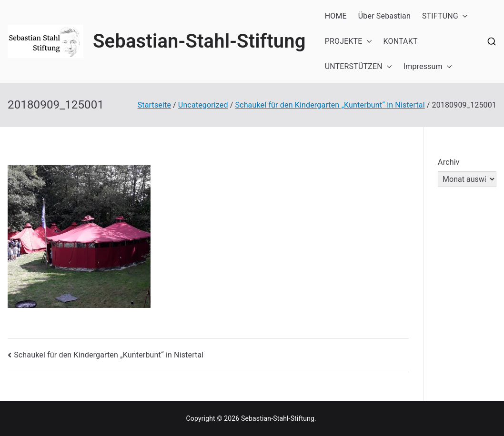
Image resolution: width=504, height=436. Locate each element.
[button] (463, 16)
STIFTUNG (445, 16)
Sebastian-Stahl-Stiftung (199, 41)
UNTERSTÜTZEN (358, 67)
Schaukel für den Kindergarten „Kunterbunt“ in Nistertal (109, 355)
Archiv (449, 162)
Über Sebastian (384, 16)
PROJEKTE (348, 42)
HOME (336, 16)
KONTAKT (401, 41)
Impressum (428, 67)
